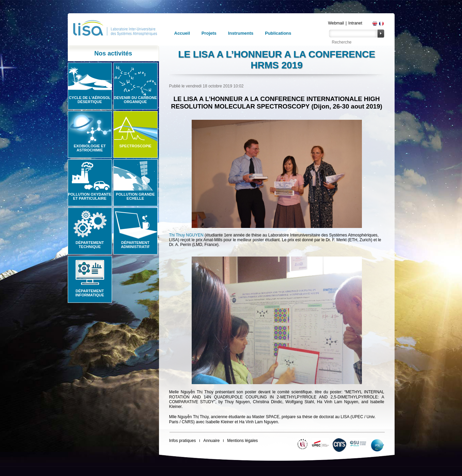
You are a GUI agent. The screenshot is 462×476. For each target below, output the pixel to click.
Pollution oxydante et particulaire (90, 196)
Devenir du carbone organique (135, 100)
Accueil (182, 33)
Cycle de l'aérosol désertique (90, 100)
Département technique (90, 245)
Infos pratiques (183, 441)
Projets (209, 33)
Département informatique (90, 293)
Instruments (241, 33)
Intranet (355, 23)
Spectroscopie (135, 146)
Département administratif (135, 245)
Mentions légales (242, 441)
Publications (278, 33)
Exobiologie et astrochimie (90, 148)
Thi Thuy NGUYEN (186, 235)
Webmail (336, 23)
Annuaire (211, 441)
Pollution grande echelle (135, 196)
